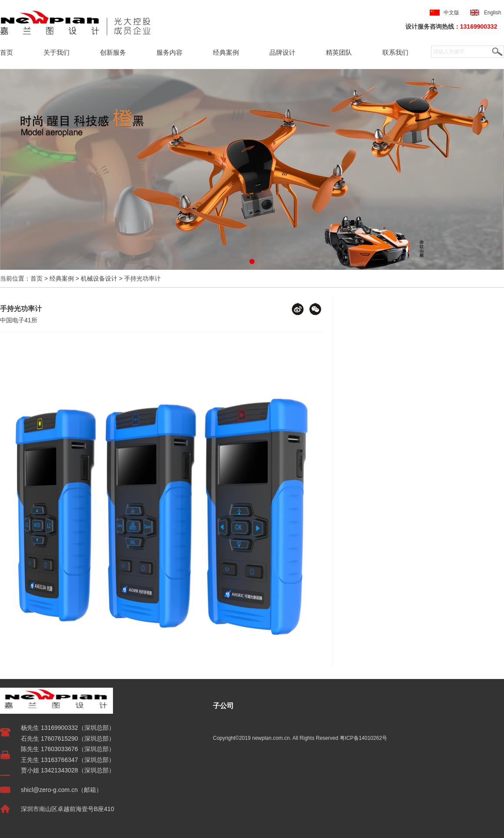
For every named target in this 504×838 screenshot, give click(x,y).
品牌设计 (282, 52)
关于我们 (56, 52)
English (494, 13)
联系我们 (395, 52)
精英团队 (339, 52)
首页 (7, 52)
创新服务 (113, 52)
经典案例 (226, 52)
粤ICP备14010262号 (363, 738)
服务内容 (169, 52)
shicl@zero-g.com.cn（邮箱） (61, 790)
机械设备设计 (99, 278)
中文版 (451, 13)
